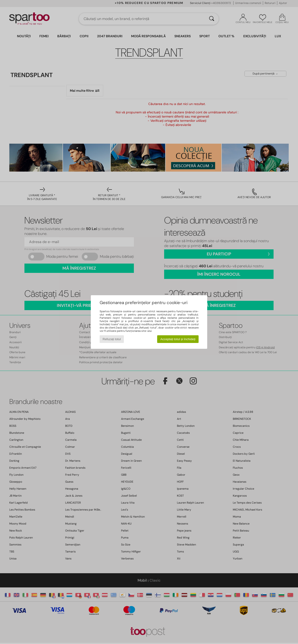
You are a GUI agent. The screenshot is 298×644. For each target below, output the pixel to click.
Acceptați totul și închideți (178, 339)
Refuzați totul (112, 339)
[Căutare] (212, 19)
